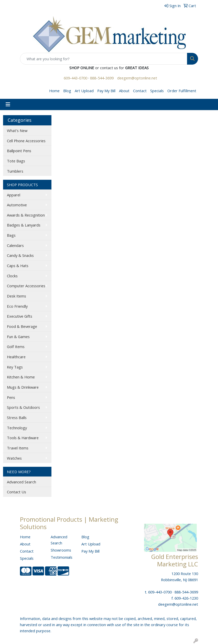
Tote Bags (16, 161)
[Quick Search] (104, 59)
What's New (17, 130)
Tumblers (15, 171)
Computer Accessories (26, 286)
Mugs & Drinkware (23, 387)
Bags (11, 235)
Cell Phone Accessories (26, 141)
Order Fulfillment (182, 91)
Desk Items (17, 296)
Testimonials (62, 557)
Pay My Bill (106, 91)
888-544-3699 (102, 78)
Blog (67, 91)
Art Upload (84, 91)
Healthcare (16, 357)
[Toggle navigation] (8, 104)
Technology (17, 428)
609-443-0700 (75, 78)
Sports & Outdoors (23, 407)
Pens (11, 397)
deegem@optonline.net (137, 78)
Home (54, 91)
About (124, 91)
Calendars (15, 245)
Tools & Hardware (23, 438)
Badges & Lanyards (24, 225)
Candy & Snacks (20, 255)
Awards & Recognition (26, 215)
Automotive (17, 205)
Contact (140, 91)
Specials (157, 91)
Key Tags (15, 367)
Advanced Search (21, 482)
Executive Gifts (20, 316)
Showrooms (61, 550)
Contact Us (17, 492)
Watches (14, 458)
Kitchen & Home (21, 377)
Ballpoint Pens (19, 151)
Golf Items (16, 347)
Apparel (14, 195)
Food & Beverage (22, 326)
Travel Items (18, 448)
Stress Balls (17, 418)
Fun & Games (18, 337)
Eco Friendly (17, 306)
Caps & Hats (18, 266)
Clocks (12, 276)
